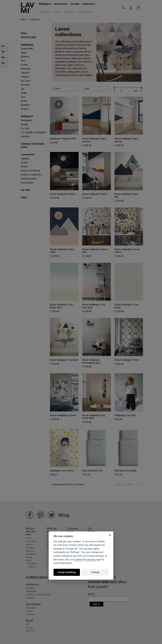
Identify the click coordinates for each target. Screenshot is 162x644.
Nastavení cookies (32, 565)
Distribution (31, 608)
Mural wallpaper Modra (63, 194)
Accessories (61, 4)
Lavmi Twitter (51, 515)
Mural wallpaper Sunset (63, 415)
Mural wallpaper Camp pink (95, 251)
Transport (30, 548)
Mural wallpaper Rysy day (126, 195)
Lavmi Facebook (30, 515)
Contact (58, 12)
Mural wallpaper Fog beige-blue (61, 306)
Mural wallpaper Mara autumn (94, 140)
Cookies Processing (85, 560)
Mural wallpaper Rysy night (62, 251)
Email (91, 594)
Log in (97, 604)
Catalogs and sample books (38, 595)
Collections (89, 4)
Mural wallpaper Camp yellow (127, 251)
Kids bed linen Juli (92, 471)
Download (30, 598)
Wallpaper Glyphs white (63, 139)
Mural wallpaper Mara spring (127, 140)
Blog (64, 515)
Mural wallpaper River (127, 360)
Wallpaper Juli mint (125, 415)
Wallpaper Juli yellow (62, 471)
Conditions (31, 588)
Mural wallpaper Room (95, 194)
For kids (75, 4)
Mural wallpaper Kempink (64, 360)
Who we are (45, 12)
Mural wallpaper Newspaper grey (91, 361)
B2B (28, 624)
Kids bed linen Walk (125, 471)
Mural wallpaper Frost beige (127, 306)
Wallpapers (45, 4)
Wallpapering (85, 12)
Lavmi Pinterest (41, 515)
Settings (95, 572)
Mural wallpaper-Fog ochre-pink (94, 417)
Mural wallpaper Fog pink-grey (94, 306)
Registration (31, 591)
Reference (70, 12)
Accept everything (67, 572)
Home (24, 19)
